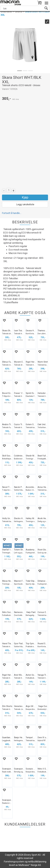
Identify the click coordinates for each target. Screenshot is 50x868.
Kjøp (25, 197)
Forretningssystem (14, 862)
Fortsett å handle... (12, 213)
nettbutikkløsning (37, 862)
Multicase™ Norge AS (30, 865)
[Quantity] (9, 190)
